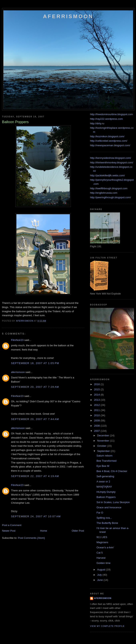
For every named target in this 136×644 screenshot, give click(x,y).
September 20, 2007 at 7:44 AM (35, 419)
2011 (97, 410)
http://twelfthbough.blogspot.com (109, 188)
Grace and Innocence (109, 507)
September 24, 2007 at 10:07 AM (36, 516)
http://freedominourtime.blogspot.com (111, 114)
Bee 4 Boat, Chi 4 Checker (112, 471)
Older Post (78, 531)
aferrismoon (18, 372)
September (104, 451)
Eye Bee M (103, 466)
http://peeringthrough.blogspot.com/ (110, 197)
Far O (100, 513)
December (104, 435)
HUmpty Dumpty (106, 492)
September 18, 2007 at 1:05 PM (35, 363)
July (100, 575)
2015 (97, 389)
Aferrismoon (68, 16)
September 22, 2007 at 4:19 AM (35, 476)
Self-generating (105, 476)
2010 (97, 415)
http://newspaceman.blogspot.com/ (110, 145)
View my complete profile (107, 626)
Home (44, 531)
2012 (97, 405)
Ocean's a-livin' (105, 547)
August (102, 570)
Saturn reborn (104, 456)
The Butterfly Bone (107, 523)
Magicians (102, 542)
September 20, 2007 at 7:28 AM (35, 387)
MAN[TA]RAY (104, 487)
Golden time (103, 563)
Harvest (101, 558)
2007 (97, 431)
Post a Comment (12, 525)
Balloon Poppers (106, 497)
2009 (97, 421)
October (102, 446)
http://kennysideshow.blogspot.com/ (110, 158)
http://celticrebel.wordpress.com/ (109, 141)
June (100, 580)
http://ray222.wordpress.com (106, 119)
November (104, 441)
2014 (97, 395)
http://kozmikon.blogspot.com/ (107, 136)
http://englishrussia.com (104, 193)
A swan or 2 (103, 482)
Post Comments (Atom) (31, 538)
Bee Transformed (106, 461)
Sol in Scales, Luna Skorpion (113, 502)
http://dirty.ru (97, 123)
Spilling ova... (104, 518)
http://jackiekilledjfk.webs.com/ (107, 175)
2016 (97, 384)
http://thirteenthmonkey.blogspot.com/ (112, 162)
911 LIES (102, 537)
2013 (97, 400)
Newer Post (9, 531)
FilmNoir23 (17, 340)
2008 (97, 426)
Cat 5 (99, 553)
